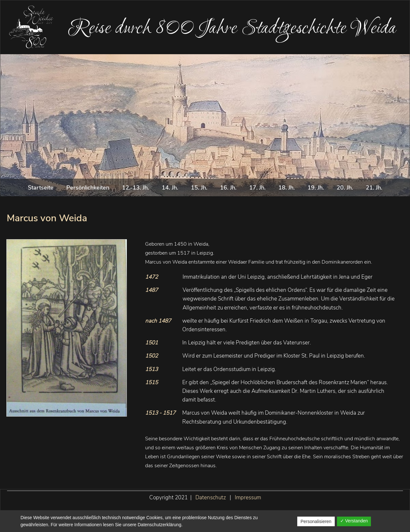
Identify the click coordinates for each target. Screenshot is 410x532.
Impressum (248, 498)
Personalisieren (316, 521)
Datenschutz (211, 498)
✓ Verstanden (354, 521)
